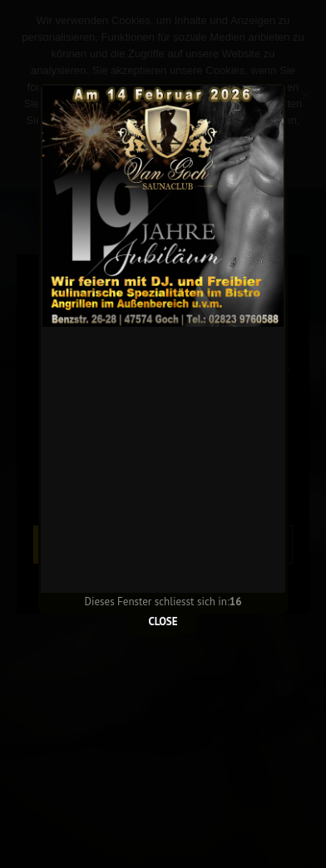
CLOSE (163, 587)
